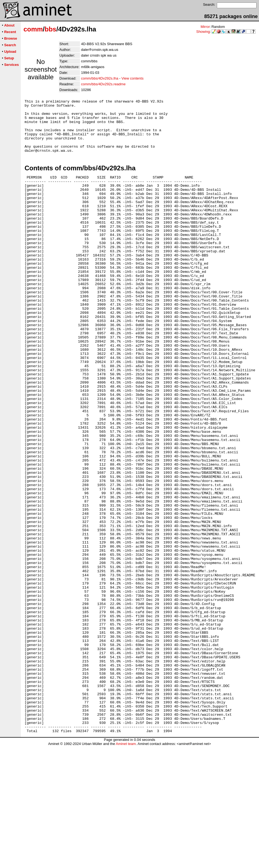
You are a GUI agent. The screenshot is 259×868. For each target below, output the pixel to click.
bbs (51, 29)
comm (33, 29)
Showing (203, 32)
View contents (132, 78)
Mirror (205, 27)
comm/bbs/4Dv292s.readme (103, 84)
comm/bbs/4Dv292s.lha (100, 78)
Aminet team (126, 866)
